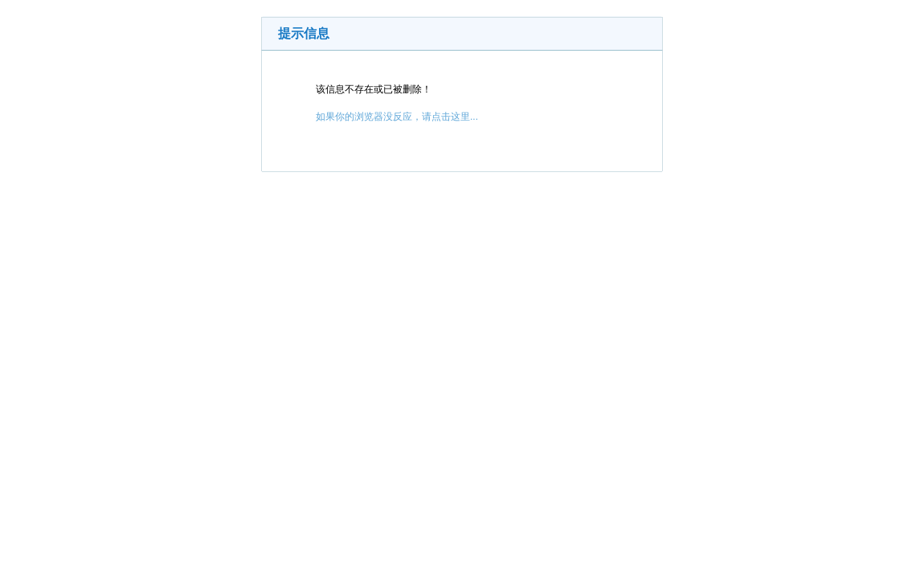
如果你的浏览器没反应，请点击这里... (397, 117)
